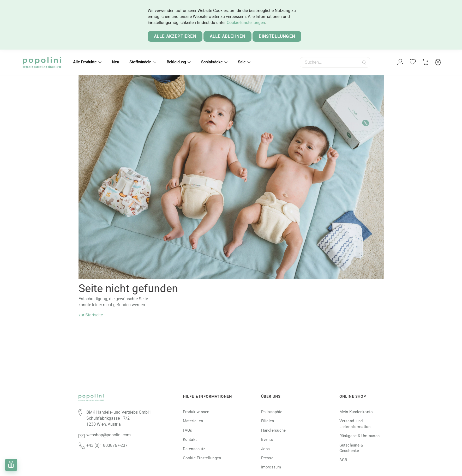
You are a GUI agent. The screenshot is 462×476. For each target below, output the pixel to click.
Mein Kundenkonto (356, 412)
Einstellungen (277, 36)
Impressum (271, 467)
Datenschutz (194, 449)
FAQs (188, 430)
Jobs (266, 449)
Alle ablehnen (228, 36)
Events (267, 439)
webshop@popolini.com (109, 435)
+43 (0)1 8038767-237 (107, 445)
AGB (343, 460)
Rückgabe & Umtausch (360, 436)
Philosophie (272, 412)
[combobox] (335, 62)
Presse (267, 458)
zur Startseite (91, 315)
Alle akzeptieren (175, 36)
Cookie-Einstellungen (246, 23)
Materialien (193, 421)
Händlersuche (274, 430)
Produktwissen (196, 412)
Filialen (268, 421)
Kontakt (190, 439)
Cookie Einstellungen (202, 458)
